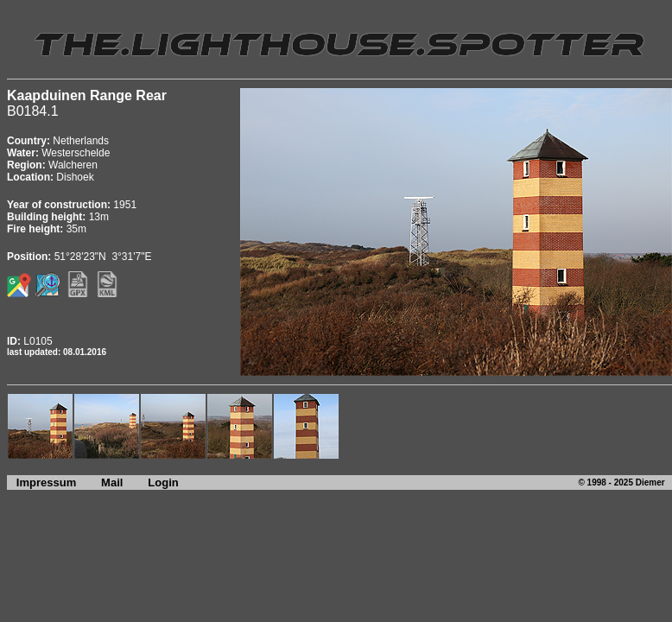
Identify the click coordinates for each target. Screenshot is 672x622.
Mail (112, 482)
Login (163, 482)
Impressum (41, 482)
